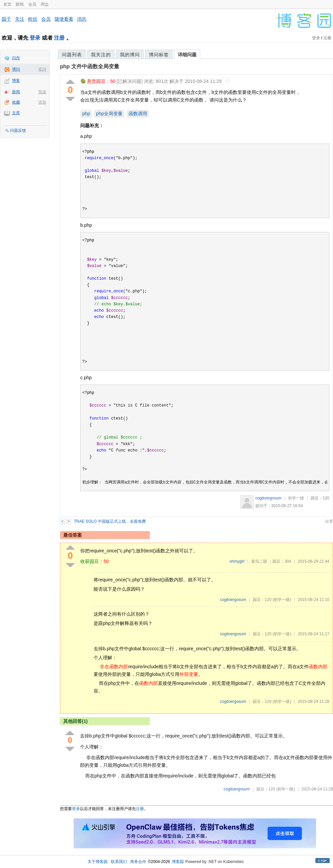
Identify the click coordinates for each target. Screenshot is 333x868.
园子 (6, 19)
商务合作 (138, 862)
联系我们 (119, 862)
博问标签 (159, 55)
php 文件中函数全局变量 (90, 66)
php (86, 114)
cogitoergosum (269, 498)
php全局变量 (109, 114)
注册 (59, 38)
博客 (16, 81)
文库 (16, 113)
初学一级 (296, 498)
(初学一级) (282, 600)
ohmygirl (237, 561)
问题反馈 (18, 131)
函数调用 (138, 114)
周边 (45, 4)
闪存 (16, 58)
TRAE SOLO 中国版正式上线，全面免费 (110, 521)
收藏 (16, 102)
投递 (42, 92)
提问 (42, 69)
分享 (329, 521)
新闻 (20, 4)
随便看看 (64, 19)
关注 (20, 19)
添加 (42, 102)
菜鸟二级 (259, 561)
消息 (82, 19)
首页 (7, 4)
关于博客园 (98, 862)
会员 (32, 4)
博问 (16, 69)
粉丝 (33, 19)
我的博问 (130, 55)
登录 (35, 38)
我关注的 (101, 55)
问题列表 (72, 55)
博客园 (178, 862)
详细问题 (187, 55)
